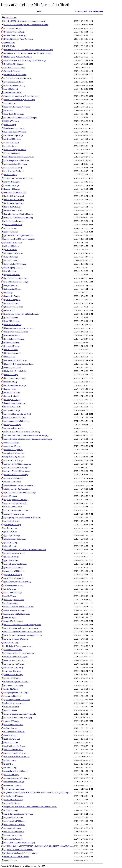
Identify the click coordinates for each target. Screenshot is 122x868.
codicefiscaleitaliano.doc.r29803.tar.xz (19, 157)
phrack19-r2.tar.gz (11, 542)
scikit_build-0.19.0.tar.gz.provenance (18, 646)
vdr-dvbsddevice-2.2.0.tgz (14, 782)
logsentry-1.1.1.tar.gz (12, 400)
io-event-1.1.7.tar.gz (12, 296)
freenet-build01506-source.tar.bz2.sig (18, 218)
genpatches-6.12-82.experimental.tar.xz (19, 235)
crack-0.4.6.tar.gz (11, 175)
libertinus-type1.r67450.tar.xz (15, 360)
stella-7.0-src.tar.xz (11, 707)
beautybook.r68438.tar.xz (14, 114)
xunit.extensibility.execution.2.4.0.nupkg (20, 842)
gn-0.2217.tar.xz (10, 250)
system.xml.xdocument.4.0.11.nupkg (18, 717)
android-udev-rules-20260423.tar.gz (18, 78)
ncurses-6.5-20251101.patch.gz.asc (18, 471)
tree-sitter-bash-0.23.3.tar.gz (15, 753)
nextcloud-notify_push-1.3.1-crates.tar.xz (20, 485)
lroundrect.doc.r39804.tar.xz (15, 403)
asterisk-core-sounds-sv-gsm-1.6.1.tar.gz (20, 100)
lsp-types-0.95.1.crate (12, 407)
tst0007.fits (8, 764)
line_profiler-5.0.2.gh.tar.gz (15, 378)
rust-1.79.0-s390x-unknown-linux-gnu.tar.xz (21, 628)
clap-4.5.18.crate (11, 146)
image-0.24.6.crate (11, 285)
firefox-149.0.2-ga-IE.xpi (14, 203)
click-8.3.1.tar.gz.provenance (15, 150)
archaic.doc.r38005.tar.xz (14, 82)
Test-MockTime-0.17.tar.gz (15, 68)
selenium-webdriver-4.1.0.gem (16, 657)
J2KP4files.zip (10, 43)
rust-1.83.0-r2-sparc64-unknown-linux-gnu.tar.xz (23, 632)
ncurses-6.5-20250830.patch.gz (16, 468)
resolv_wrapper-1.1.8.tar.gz (15, 610)
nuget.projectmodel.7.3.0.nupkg (16, 500)
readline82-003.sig (11, 603)
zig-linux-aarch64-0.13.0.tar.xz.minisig (19, 850)
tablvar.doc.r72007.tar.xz (14, 725)
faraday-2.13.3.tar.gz (12, 189)
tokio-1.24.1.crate (11, 742)
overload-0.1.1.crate (12, 521)
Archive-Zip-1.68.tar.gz (13, 28)
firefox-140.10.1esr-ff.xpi (14, 200)
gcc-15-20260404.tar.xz (13, 225)
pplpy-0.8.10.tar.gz (11, 557)
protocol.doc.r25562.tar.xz (14, 571)
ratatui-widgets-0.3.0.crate (14, 600)
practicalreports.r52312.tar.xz (15, 564)
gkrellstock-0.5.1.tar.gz (13, 243)
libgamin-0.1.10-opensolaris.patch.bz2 (19, 364)
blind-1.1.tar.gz (10, 125)
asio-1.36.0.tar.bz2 (11, 89)
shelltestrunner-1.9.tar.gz (14, 675)
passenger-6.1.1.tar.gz (12, 525)
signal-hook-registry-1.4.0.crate (16, 682)
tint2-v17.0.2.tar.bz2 (12, 739)
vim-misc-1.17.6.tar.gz (13, 785)
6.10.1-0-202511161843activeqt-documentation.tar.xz (25, 21)
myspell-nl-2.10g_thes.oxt (14, 457)
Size (91, 11)
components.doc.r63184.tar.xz (16, 164)
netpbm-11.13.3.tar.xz (13, 482)
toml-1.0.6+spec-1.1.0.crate (15, 746)
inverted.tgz (9, 293)
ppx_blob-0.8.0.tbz (11, 560)
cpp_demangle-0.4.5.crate (14, 171)
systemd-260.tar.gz (11, 721)
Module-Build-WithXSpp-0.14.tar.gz (18, 57)
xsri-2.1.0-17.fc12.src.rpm (14, 832)
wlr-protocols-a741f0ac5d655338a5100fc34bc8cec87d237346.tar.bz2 (31, 807)
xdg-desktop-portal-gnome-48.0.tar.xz (19, 814)
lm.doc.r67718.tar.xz (12, 393)
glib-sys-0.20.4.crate (12, 246)
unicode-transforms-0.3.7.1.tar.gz (17, 778)
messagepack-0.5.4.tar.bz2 (14, 428)
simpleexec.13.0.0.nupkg (14, 685)
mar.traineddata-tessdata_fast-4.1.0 (17, 414)
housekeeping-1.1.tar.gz (13, 268)
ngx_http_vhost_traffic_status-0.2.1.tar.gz (20, 493)
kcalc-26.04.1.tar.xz (12, 321)
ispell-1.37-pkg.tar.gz (12, 300)
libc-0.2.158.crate (11, 350)
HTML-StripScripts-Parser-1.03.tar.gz (19, 39)
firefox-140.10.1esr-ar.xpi (14, 196)
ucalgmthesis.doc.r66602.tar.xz (16, 771)
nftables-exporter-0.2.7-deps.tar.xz (17, 489)
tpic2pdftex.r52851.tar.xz (14, 750)
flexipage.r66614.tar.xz (13, 210)
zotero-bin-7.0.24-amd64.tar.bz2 (17, 857)
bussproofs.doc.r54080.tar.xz (15, 132)
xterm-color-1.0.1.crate (13, 835)
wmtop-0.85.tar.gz (11, 810)
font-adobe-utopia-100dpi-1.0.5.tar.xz (19, 214)
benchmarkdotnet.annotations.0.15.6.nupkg (21, 118)
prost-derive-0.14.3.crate (14, 567)
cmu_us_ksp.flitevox (12, 153)
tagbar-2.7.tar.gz (10, 728)
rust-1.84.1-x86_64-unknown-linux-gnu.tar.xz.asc (23, 635)
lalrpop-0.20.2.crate (12, 343)
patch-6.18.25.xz (11, 532)
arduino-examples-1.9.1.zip (15, 85)
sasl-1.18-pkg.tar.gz (12, 642)
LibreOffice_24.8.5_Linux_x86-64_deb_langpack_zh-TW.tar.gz (29, 50)
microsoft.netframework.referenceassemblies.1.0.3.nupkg (26, 435)
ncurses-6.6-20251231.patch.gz (16, 475)
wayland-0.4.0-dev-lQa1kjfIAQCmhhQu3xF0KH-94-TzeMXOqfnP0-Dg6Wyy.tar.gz (37, 792)
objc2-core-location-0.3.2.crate (16, 510)
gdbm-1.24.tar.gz (11, 228)
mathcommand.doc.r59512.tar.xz (17, 421)
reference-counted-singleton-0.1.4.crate (19, 607)
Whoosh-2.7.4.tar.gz (12, 71)
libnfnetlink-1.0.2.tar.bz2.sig (15, 371)
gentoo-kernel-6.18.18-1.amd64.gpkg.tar (20, 239)
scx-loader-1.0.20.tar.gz (13, 650)
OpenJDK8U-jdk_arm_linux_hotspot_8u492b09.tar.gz (25, 60)
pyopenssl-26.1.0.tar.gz (13, 575)
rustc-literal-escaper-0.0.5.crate (16, 639)
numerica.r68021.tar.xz (13, 507)
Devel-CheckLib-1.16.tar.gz (15, 35)
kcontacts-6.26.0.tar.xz (13, 325)
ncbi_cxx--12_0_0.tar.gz (13, 460)
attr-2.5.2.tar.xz (10, 103)
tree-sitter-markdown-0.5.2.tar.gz (17, 757)
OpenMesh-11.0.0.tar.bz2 (14, 64)
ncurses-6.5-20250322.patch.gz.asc (18, 464)
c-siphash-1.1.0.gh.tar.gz (14, 135)
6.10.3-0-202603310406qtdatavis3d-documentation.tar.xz (26, 25)
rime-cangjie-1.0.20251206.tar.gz (17, 614)
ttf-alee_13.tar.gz (11, 767)
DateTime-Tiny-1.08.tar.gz (14, 32)
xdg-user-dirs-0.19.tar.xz (14, 817)
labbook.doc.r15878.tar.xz (14, 339)
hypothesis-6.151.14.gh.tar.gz (15, 278)
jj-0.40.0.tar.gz (10, 310)
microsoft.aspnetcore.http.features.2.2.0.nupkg (22, 432)
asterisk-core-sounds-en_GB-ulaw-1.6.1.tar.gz (22, 96)
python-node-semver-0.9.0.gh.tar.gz (18, 582)
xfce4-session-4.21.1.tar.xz (14, 825)
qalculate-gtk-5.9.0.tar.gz (14, 585)
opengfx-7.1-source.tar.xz (14, 514)
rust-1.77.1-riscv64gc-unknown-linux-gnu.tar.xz (23, 625)
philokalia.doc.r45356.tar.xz (15, 539)
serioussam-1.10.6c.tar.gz (14, 667)
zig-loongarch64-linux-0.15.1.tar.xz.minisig (21, 853)
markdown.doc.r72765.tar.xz (15, 418)
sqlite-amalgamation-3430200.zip (17, 700)
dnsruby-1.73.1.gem (12, 182)
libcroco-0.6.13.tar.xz (12, 353)
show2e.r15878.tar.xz (12, 678)
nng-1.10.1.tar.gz (11, 496)
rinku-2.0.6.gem (10, 617)
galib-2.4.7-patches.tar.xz (14, 221)
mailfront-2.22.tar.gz (12, 410)
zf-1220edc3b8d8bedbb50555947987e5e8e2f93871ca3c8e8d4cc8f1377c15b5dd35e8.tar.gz (39, 846)
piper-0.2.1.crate (10, 546)
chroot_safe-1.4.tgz (12, 143)
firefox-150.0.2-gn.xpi (13, 207)
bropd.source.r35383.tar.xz (14, 128)
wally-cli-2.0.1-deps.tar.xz (14, 789)
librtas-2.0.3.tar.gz (11, 375)
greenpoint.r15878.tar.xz (14, 253)
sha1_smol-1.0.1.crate (13, 671)
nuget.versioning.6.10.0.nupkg (16, 503)
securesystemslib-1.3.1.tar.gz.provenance (20, 653)
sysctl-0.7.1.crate (11, 710)
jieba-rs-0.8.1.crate (11, 303)
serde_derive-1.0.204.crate (14, 664)
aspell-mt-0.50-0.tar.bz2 (13, 93)
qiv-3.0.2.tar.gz (10, 589)
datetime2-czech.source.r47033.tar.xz (18, 178)
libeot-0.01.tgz (10, 357)
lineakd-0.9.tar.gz (11, 382)
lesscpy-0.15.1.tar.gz (12, 346)
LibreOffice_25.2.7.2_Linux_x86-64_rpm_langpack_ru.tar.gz (28, 53)
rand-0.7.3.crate (10, 596)
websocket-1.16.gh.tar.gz (14, 800)
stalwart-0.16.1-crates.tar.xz (15, 703)
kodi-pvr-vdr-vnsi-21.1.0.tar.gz (16, 332)
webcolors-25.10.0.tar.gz (14, 796)
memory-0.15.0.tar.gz (12, 425)
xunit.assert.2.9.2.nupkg (13, 839)
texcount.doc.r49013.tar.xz (14, 732)
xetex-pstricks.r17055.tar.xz (15, 821)
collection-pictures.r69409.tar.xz (17, 160)
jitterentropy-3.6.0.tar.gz (13, 307)
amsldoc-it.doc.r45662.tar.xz (15, 75)
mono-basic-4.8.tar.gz (12, 446)
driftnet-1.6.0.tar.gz (12, 185)
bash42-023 (9, 110)
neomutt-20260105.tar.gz (14, 478)
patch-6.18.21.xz (11, 528)
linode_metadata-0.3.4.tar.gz (15, 385)
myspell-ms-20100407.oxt (14, 453)
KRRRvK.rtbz (10, 46)
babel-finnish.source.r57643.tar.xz (17, 107)
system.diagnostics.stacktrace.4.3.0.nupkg (20, 714)
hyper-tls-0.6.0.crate (12, 275)
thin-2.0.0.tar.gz (10, 735)
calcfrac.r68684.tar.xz (12, 139)
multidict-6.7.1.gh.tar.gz (13, 450)
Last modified (81, 11)
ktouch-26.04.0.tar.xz (12, 335)
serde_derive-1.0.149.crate (14, 660)
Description (98, 11)
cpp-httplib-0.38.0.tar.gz (13, 168)
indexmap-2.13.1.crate (13, 289)
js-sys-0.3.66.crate (11, 318)
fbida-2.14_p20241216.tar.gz (15, 193)
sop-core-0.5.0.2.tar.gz (13, 696)
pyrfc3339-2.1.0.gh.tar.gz (14, 578)
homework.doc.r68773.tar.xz (15, 264)
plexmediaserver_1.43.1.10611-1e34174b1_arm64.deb (25, 550)
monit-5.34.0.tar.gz (11, 443)
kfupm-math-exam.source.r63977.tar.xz (19, 328)
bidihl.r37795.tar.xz (12, 121)
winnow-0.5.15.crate (12, 803)
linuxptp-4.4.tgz (10, 389)
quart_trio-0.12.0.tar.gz (13, 592)
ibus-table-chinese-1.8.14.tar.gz (16, 282)
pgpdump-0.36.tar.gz (12, 535)
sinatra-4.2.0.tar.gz (11, 689)
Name (39, 11)
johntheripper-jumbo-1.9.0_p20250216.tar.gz (21, 314)
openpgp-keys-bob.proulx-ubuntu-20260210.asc (23, 518)
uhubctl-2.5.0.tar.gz (12, 775)
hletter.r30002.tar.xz (12, 260)
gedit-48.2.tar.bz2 (11, 232)
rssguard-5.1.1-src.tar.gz (13, 621)
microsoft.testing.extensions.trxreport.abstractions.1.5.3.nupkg (28, 439)
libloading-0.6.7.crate (12, 368)
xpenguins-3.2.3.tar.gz (13, 828)
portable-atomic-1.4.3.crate (15, 553)
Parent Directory (10, 18)
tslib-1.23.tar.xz (10, 760)
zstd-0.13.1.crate (10, 860)
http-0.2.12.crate (10, 271)
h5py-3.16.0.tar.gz (11, 257)
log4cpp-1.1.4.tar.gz (12, 396)
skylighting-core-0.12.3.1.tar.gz (16, 692)
